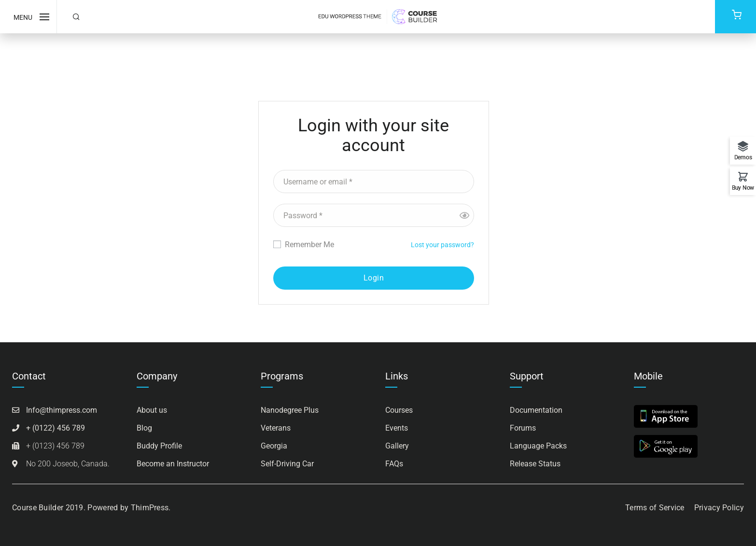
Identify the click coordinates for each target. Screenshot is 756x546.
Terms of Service (655, 508)
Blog (144, 428)
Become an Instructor (173, 464)
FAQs (394, 464)
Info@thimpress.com (62, 410)
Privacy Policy (719, 508)
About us (152, 410)
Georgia (274, 446)
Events (397, 428)
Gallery (397, 446)
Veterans (276, 428)
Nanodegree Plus (290, 410)
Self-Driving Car (287, 464)
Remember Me (304, 245)
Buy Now (743, 188)
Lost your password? (442, 245)
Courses (399, 410)
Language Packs (538, 446)
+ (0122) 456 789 (56, 428)
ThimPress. (151, 508)
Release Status (535, 464)
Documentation (536, 410)
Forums (523, 428)
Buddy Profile (159, 446)
